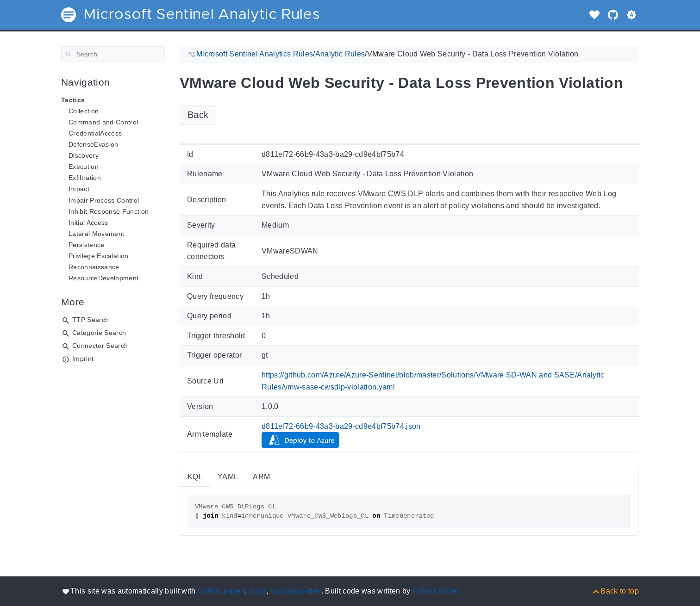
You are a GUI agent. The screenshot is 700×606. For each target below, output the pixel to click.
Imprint (83, 359)
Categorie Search (99, 333)
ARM (261, 477)
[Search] (113, 54)
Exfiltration (85, 178)
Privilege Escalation (99, 256)
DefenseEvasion (94, 144)
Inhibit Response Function (109, 211)
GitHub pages (221, 591)
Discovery (84, 155)
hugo (258, 591)
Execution (84, 167)
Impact (79, 189)
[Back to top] (615, 591)
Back (198, 115)
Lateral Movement (96, 234)
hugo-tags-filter (296, 591)
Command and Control (103, 122)
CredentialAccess (95, 133)
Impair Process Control (104, 200)
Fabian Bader (436, 591)
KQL (195, 477)
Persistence (87, 245)
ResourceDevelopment (103, 278)
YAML (228, 477)
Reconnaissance (94, 267)
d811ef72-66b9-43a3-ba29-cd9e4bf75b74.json (341, 426)
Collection (84, 111)
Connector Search (100, 346)
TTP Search (91, 320)
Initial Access (88, 223)
